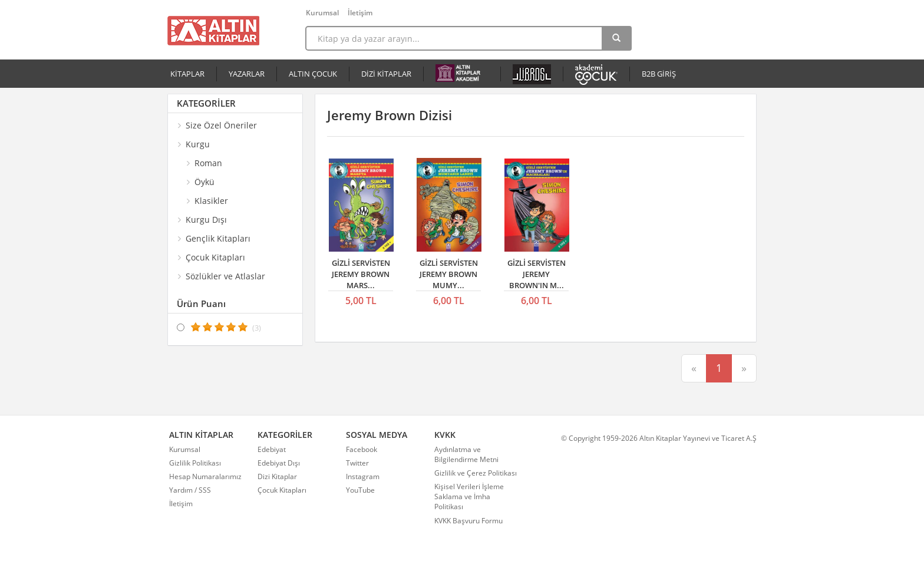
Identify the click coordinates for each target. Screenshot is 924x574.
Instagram (363, 476)
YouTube (360, 490)
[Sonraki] (744, 368)
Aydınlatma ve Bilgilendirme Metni (466, 454)
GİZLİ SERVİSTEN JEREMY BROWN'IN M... (537, 274)
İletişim (360, 13)
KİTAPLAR (187, 74)
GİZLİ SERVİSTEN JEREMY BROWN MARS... (361, 274)
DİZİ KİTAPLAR (386, 74)
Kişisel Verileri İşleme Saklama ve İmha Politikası (469, 497)
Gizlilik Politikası (195, 463)
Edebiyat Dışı (279, 463)
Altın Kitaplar (213, 31)
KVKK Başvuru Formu (468, 521)
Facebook (362, 449)
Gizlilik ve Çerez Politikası (476, 473)
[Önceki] (694, 368)
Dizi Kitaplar (277, 476)
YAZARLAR (247, 74)
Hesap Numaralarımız (205, 476)
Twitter (357, 463)
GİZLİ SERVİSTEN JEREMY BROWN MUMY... (449, 274)
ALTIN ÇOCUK (313, 74)
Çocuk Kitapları (282, 490)
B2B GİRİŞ (659, 74)
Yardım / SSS (190, 490)
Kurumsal (322, 13)
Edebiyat (272, 449)
